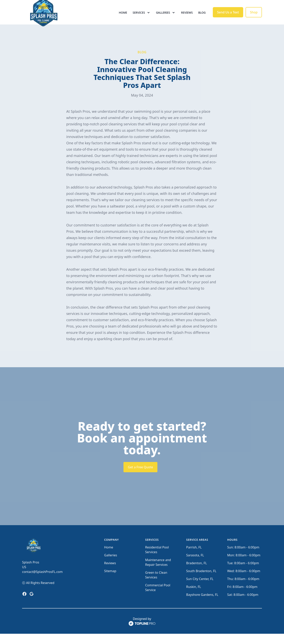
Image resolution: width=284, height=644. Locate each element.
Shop (254, 17)
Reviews (187, 18)
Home (123, 18)
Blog (202, 18)
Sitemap (110, 581)
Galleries (111, 565)
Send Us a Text (228, 17)
